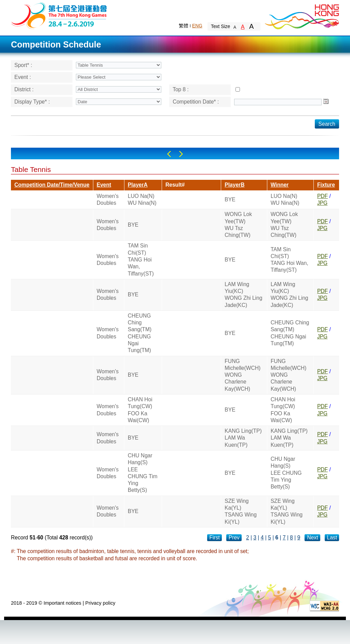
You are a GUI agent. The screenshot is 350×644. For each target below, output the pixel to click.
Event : (23, 77)
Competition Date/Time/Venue (52, 185)
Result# (175, 185)
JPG (322, 203)
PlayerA (138, 185)
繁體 (184, 26)
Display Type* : (32, 102)
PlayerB (234, 185)
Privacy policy (100, 603)
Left (169, 154)
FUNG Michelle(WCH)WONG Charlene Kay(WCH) (243, 375)
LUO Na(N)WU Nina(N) (142, 199)
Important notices (62, 603)
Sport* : (23, 65)
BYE (230, 199)
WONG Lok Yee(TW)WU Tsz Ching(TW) (238, 225)
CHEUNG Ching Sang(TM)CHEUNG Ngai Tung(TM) (140, 333)
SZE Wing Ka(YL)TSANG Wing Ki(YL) (241, 511)
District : (24, 89)
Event (104, 185)
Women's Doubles (108, 199)
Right (181, 154)
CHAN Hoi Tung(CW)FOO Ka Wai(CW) (140, 410)
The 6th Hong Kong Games (59, 15)
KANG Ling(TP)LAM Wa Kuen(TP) (243, 438)
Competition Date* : (196, 102)
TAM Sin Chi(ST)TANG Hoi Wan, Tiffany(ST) (141, 259)
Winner (280, 185)
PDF (322, 196)
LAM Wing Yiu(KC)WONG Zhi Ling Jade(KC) (243, 295)
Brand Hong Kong (301, 15)
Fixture (326, 185)
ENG (197, 26)
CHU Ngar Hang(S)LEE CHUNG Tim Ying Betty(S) (143, 473)
